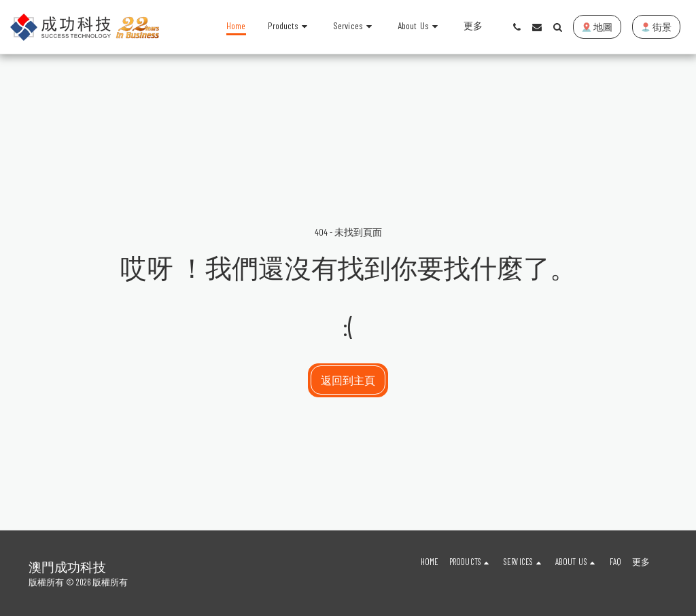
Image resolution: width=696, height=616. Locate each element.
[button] (354, 27)
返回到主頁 (348, 380)
